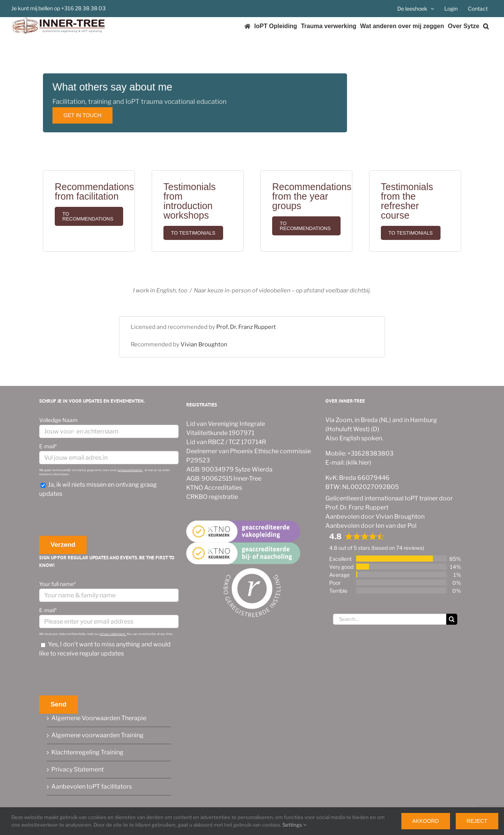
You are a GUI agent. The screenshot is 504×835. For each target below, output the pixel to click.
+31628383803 (370, 453)
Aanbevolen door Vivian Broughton (375, 517)
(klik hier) (358, 463)
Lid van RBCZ (205, 442)
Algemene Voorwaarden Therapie (99, 718)
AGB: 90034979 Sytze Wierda (229, 469)
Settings (294, 825)
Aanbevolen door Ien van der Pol (371, 526)
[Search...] (390, 619)
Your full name (57, 584)
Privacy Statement (78, 769)
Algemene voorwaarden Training (97, 735)
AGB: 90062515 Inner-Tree (224, 479)
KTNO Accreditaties (214, 488)
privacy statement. (113, 634)
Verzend (63, 545)
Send (59, 704)
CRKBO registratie (212, 497)
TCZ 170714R (247, 442)
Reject (477, 821)
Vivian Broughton (204, 344)
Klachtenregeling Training (87, 752)
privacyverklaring (130, 470)
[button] (486, 26)
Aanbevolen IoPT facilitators (92, 787)
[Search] (452, 619)
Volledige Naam (58, 420)
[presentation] (97, 517)
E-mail (48, 446)
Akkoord (426, 821)
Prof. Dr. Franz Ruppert (246, 327)
